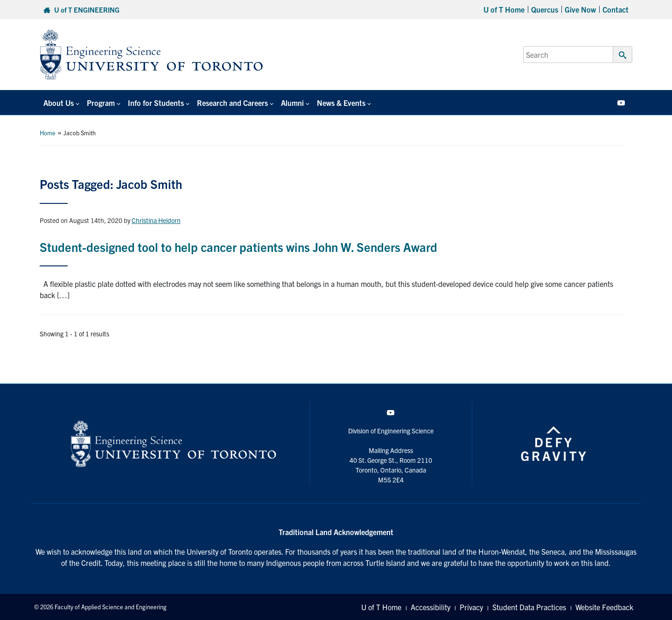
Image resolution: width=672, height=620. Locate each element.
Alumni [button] (292, 103)
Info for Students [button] (156, 103)
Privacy (471, 607)
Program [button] (101, 103)
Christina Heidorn (156, 220)
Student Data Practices (529, 607)
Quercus (545, 9)
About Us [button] (59, 103)
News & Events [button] (341, 103)
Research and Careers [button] (232, 103)
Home (48, 133)
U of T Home (504, 9)
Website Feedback (604, 607)
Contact (616, 9)
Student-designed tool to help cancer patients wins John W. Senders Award (238, 247)
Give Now (580, 9)
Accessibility (430, 607)
